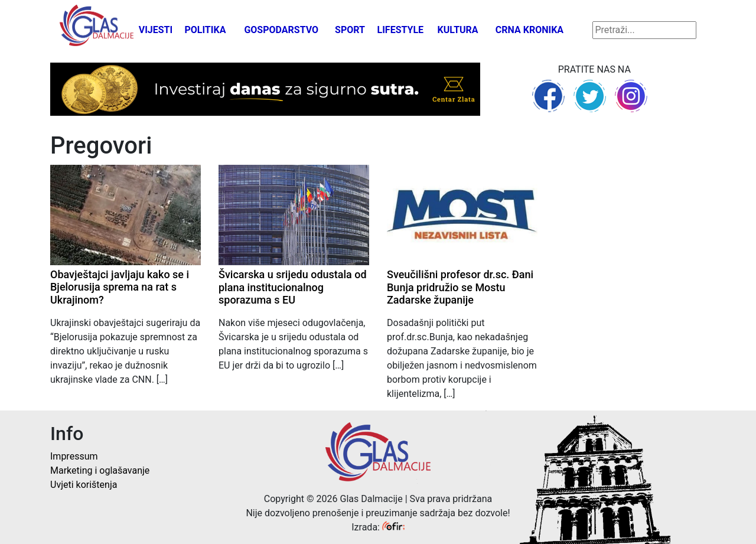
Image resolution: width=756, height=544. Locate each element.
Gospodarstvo (281, 30)
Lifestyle (401, 30)
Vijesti (156, 30)
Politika (205, 30)
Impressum (74, 456)
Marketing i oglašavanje (100, 470)
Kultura (458, 30)
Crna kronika (529, 30)
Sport (350, 30)
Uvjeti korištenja (84, 485)
